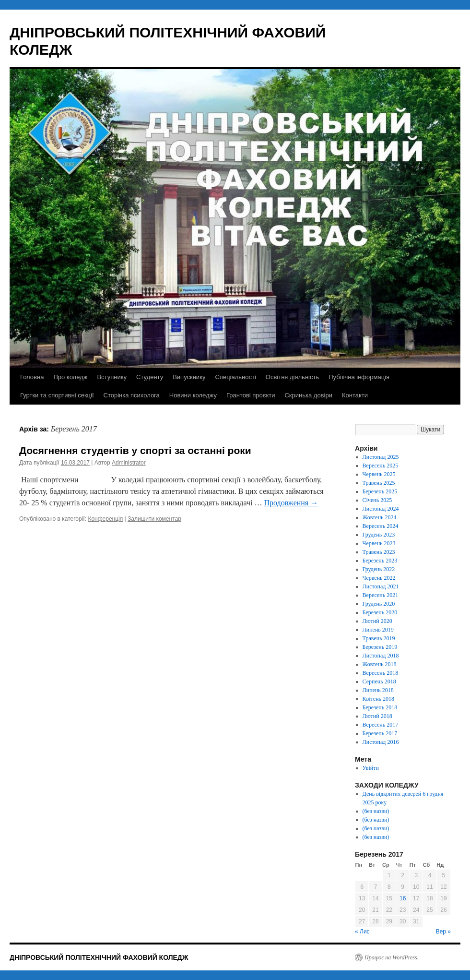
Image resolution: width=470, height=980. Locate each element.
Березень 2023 (380, 561)
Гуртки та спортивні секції (57, 395)
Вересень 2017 (381, 725)
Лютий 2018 (377, 716)
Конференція (105, 519)
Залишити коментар (154, 519)
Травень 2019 (379, 638)
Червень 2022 (379, 578)
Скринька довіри (308, 395)
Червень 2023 (379, 543)
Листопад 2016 (381, 742)
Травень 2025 (379, 483)
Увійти (371, 768)
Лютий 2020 (377, 621)
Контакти (355, 395)
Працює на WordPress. (392, 957)
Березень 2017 (380, 733)
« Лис (362, 932)
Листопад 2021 (381, 586)
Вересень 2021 (381, 595)
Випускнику (189, 377)
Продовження (291, 503)
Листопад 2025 (381, 457)
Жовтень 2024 (380, 517)
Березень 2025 (380, 491)
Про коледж (70, 377)
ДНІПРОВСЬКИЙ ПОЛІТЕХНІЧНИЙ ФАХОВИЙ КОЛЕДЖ (99, 957)
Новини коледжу (193, 395)
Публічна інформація (359, 377)
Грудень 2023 (379, 535)
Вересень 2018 (381, 673)
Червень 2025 (379, 474)
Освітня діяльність (292, 377)
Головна (32, 377)
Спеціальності (235, 377)
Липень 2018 (378, 690)
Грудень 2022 (379, 569)
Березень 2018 (380, 707)
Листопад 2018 (381, 656)
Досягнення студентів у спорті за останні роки (135, 450)
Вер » (443, 932)
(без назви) (376, 811)
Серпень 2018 (379, 681)
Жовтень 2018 (380, 664)
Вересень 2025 (381, 466)
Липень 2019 (378, 630)
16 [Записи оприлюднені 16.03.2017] (403, 898)
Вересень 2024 (381, 526)
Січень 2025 (377, 500)
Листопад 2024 (381, 509)
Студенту (150, 377)
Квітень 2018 (378, 699)
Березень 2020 (380, 612)
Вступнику (112, 377)
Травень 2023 (379, 552)
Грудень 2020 (379, 604)
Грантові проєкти (251, 395)
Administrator (129, 463)
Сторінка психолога (132, 395)
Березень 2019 (380, 647)
